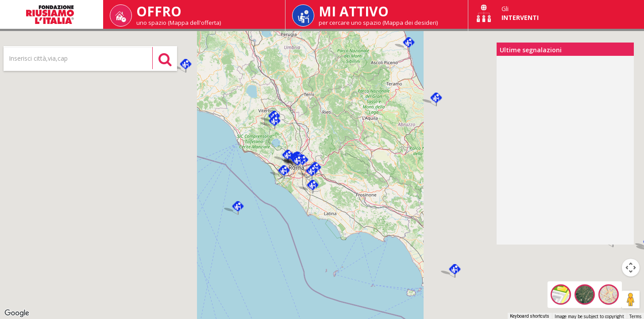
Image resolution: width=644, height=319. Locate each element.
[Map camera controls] (631, 268)
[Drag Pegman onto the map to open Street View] (631, 300)
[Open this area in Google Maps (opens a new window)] (17, 313)
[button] (436, 99)
